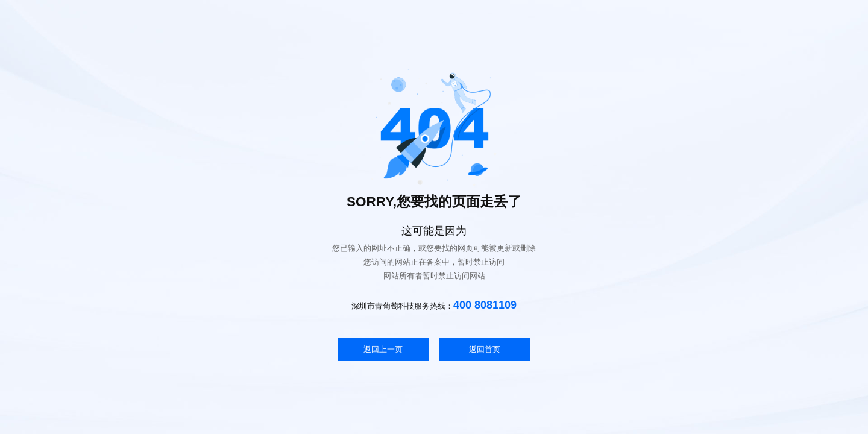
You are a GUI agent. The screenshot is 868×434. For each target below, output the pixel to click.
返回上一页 (383, 349)
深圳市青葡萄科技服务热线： (434, 305)
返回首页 (485, 349)
